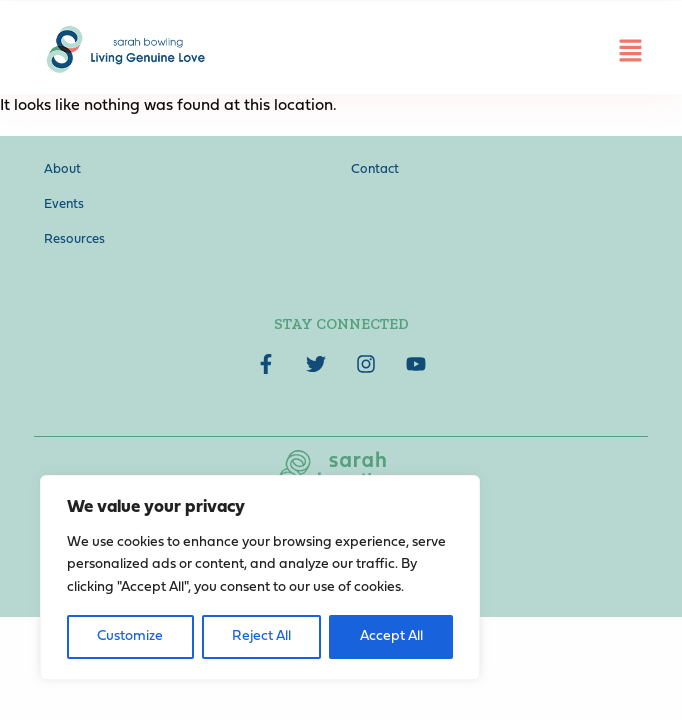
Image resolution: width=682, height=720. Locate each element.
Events (64, 204)
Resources (74, 239)
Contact (375, 169)
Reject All (261, 636)
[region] (260, 577)
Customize (130, 636)
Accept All (391, 636)
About (62, 169)
